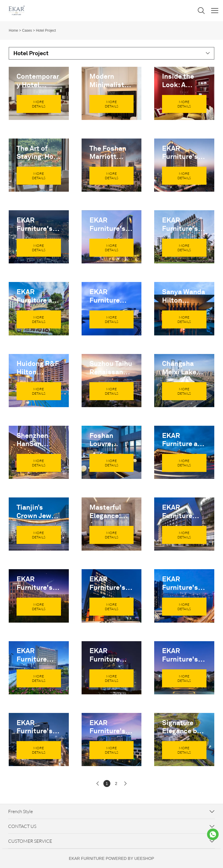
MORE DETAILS (39, 104)
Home (13, 30)
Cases (27, 30)
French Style (20, 811)
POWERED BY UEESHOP (130, 858)
